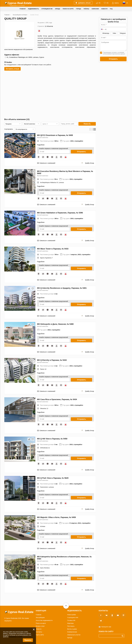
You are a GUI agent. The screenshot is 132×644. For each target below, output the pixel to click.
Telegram (123, 33)
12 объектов (49, 26)
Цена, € (45, 124)
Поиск (87, 124)
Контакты (39, 632)
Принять (28, 640)
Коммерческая (72, 632)
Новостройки (72, 615)
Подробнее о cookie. (16, 637)
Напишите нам (106, 627)
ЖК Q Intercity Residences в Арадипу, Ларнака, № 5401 (62, 288)
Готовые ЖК (71, 620)
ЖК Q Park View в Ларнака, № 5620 (53, 478)
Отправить (81, 152)
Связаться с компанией (47, 163)
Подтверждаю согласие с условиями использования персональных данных (114, 53)
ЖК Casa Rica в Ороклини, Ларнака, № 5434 (57, 399)
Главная (38, 615)
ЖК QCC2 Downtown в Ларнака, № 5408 (55, 135)
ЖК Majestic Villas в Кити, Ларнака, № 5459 (56, 517)
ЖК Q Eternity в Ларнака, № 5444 (52, 360)
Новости (39, 629)
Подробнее (41, 145)
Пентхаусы (71, 626)
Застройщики (40, 618)
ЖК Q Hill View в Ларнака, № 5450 (52, 439)
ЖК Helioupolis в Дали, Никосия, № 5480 (55, 324)
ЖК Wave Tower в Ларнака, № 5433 (53, 249)
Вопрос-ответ (40, 626)
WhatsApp (106, 33)
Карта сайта (40, 635)
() (99, 3)
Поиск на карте (41, 623)
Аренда (70, 638)
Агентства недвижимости (44, 620)
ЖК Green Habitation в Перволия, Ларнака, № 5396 (60, 213)
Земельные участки (74, 635)
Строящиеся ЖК (73, 618)
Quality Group (90, 163)
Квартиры (70, 623)
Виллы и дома (72, 629)
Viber (114, 33)
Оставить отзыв (12, 69)
